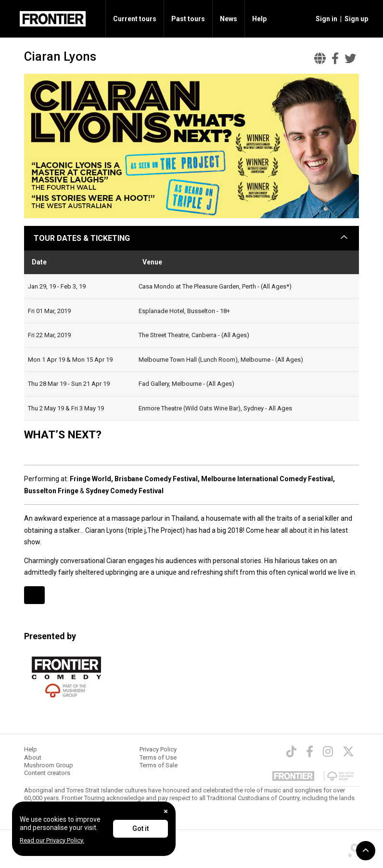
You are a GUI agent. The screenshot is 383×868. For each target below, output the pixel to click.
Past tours (188, 19)
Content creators (47, 773)
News (229, 19)
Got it (140, 829)
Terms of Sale (159, 765)
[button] (325, 19)
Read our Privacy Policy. (52, 840)
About (33, 757)
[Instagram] (328, 751)
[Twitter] (348, 751)
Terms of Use (158, 757)
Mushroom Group (49, 765)
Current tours (135, 19)
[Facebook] (310, 751)
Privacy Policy (158, 749)
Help (259, 19)
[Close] (166, 811)
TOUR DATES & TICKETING (82, 238)
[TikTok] (291, 751)
